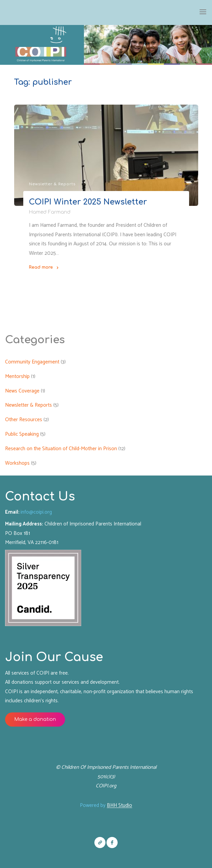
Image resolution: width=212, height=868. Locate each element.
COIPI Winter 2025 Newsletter (88, 202)
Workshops (17, 463)
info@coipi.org (36, 512)
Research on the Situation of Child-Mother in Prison (61, 449)
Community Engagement (32, 362)
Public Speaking (22, 434)
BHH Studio (119, 805)
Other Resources (24, 420)
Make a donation (35, 719)
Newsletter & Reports (52, 184)
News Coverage (22, 391)
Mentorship (17, 376)
